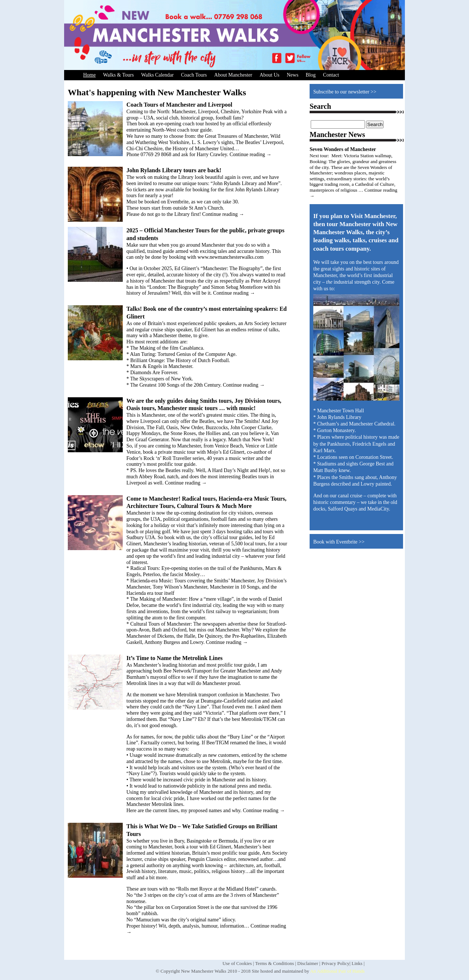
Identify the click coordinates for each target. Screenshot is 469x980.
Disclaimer (308, 963)
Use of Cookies (237, 963)
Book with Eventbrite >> (339, 542)
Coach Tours (194, 75)
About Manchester (233, 75)
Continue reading (250, 154)
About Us (269, 75)
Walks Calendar (157, 75)
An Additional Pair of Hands (337, 971)
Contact (331, 75)
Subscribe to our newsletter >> (345, 92)
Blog (311, 75)
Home (89, 75)
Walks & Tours (118, 75)
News (292, 75)
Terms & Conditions (274, 963)
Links (357, 963)
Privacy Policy (335, 963)
